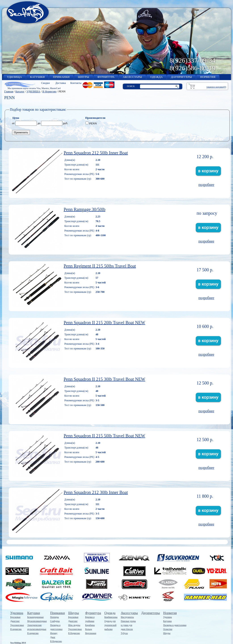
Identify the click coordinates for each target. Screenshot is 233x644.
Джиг (53, 637)
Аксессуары (129, 613)
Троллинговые (17, 625)
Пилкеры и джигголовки (175, 625)
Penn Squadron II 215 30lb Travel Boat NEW (104, 379)
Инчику (54, 633)
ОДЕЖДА (156, 77)
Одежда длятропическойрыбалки (110, 625)
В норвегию (16, 629)
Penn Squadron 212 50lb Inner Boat (96, 153)
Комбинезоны (111, 617)
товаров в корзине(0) (216, 87)
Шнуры (73, 613)
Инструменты (127, 617)
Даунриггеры (151, 613)
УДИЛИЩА (14, 77)
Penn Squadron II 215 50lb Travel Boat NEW (104, 436)
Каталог (20, 91)
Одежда (110, 613)
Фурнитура (93, 613)
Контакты (76, 83)
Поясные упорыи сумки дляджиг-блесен (128, 625)
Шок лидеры (74, 625)
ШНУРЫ (84, 77)
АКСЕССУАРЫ (132, 77)
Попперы (54, 617)
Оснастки (168, 629)
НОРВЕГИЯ (208, 77)
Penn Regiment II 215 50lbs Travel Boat (100, 266)
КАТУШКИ (37, 77)
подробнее (206, 185)
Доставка (61, 83)
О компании (13, 84)
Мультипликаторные (37, 621)
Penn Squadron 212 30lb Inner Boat (96, 492)
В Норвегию (49, 91)
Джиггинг (15, 621)
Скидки (45, 83)
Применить (21, 132)
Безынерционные (35, 617)
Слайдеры (55, 621)
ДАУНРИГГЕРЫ (181, 77)
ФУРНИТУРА (106, 77)
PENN (91, 123)
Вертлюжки (91, 633)
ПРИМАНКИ (61, 77)
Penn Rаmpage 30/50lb (85, 209)
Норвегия (170, 613)
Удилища (17, 613)
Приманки (57, 613)
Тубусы (124, 633)
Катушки (34, 613)
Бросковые (15, 617)
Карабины (90, 625)
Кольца (88, 629)
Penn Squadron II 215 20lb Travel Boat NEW (104, 323)
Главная (9, 91)
